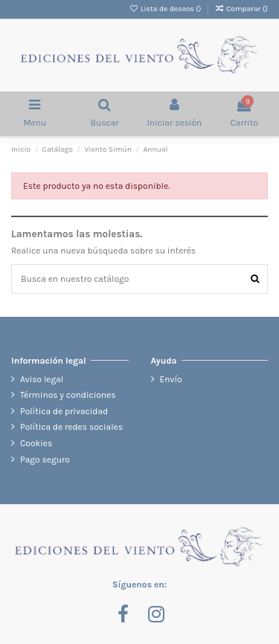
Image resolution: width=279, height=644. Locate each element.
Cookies (36, 443)
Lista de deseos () (166, 9)
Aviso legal (42, 379)
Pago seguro (45, 460)
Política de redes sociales (71, 427)
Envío (171, 379)
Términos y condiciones (68, 395)
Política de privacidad (64, 411)
